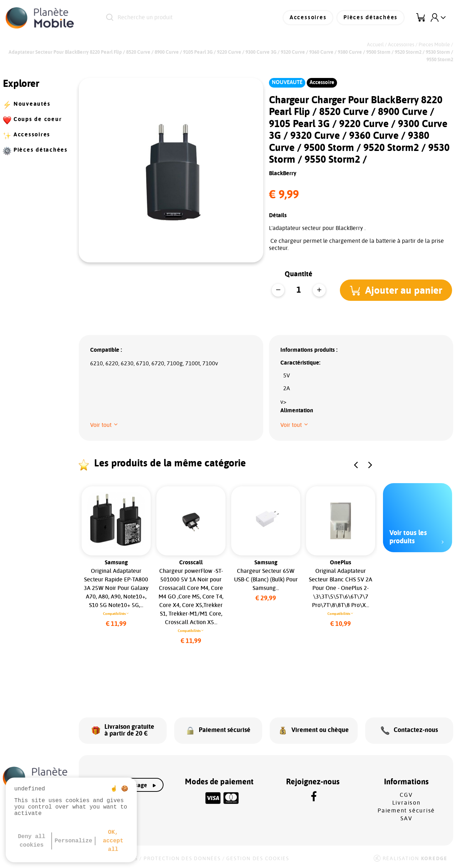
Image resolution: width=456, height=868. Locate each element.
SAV (406, 818)
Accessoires (309, 18)
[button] (396, 290)
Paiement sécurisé (406, 810)
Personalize (73, 841)
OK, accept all (113, 841)
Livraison (406, 802)
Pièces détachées (371, 18)
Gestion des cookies (258, 858)
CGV (406, 794)
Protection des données (182, 858)
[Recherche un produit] (184, 18)
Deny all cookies (32, 841)
